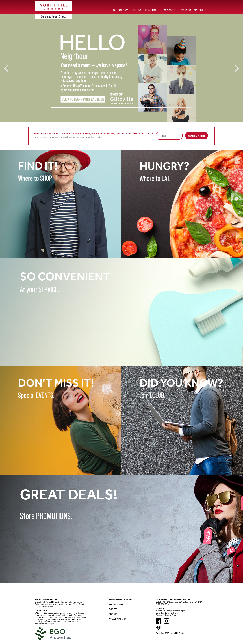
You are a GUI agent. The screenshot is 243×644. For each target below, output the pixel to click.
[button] (6, 68)
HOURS (136, 10)
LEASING (150, 10)
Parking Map (116, 604)
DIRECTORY (120, 10)
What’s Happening (194, 10)
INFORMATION (169, 10)
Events (113, 609)
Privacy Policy (117, 619)
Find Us (113, 614)
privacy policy (85, 137)
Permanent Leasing (120, 600)
